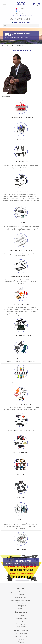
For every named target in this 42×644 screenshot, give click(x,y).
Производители (21, 618)
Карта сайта (21, 616)
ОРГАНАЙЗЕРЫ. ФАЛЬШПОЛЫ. (21, 336)
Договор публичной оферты (21, 592)
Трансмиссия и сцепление (29, 525)
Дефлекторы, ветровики (11, 195)
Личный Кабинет (21, 634)
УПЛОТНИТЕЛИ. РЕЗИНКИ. (21, 453)
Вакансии (21, 608)
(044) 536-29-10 (22, 8)
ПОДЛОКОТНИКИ (21, 358)
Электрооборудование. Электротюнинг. (23, 230)
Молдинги (23, 196)
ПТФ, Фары (9, 307)
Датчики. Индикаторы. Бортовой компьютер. (20, 315)
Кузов (27, 523)
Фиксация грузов (22, 282)
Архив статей (21, 627)
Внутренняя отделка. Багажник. (15, 523)
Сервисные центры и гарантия (21, 600)
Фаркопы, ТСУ (24, 280)
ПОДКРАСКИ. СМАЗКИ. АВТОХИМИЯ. (21, 382)
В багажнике (32, 169)
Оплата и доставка (21, 597)
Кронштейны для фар (21, 311)
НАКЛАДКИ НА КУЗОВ (21, 191)
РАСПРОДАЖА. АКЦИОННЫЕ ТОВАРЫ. (21, 117)
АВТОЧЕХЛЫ (21, 475)
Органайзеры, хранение (20, 169)
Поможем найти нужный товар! (21, 22)
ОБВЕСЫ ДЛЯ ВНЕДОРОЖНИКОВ (21, 251)
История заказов (21, 636)
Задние (32, 165)
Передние (7, 165)
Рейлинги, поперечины (12, 280)
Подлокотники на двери (29, 361)
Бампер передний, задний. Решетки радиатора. (17, 226)
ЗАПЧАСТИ (21, 519)
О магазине (21, 595)
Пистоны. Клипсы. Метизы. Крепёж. (27, 409)
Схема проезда (21, 606)
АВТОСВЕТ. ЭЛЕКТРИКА (21, 304)
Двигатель (17, 525)
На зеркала (23, 198)
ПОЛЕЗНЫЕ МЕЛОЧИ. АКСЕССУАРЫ (21, 404)
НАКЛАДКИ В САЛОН (21, 162)
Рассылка (21, 642)
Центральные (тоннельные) (20, 165)
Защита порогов (27, 254)
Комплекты (8, 169)
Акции (21, 621)
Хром (20, 171)
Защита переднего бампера (12, 254)
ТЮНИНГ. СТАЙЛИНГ (21, 223)
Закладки (21, 639)
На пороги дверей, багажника (26, 167)
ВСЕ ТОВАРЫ (10, 46)
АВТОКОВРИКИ (21, 497)
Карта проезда (21, 624)
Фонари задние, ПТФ (20, 307)
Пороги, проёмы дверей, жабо (28, 195)
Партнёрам (21, 603)
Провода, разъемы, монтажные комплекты (25, 313)
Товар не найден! (21, 46)
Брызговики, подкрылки (16, 200)
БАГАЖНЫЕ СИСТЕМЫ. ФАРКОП (21, 276)
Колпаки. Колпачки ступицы (12, 526)
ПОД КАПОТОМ (20, 528)
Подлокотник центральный (13, 361)
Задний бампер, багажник (11, 196)
